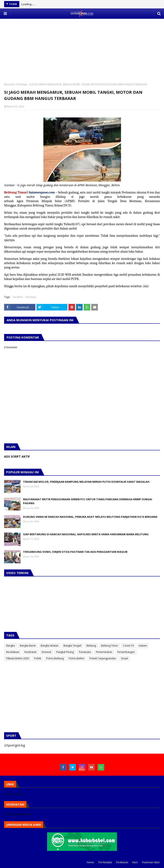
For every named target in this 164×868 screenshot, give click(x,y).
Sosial (124, 658)
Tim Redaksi (105, 862)
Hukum (143, 646)
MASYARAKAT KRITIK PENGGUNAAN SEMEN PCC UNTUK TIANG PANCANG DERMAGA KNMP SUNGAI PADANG (88, 501)
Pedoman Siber (151, 862)
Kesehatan (31, 652)
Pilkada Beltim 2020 (18, 658)
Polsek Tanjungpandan (103, 658)
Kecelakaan (13, 652)
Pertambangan (126, 652)
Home (90, 862)
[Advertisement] (82, 48)
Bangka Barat (28, 646)
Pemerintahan (104, 652)
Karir (135, 862)
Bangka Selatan (50, 646)
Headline (18, 297)
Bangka (10, 646)
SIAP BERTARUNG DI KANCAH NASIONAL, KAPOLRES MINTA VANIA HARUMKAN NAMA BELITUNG (86, 534)
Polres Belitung (55, 658)
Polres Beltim (77, 658)
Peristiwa (21, 84)
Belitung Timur (110, 646)
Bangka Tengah (72, 646)
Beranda (9, 84)
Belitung (91, 646)
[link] (46, 201)
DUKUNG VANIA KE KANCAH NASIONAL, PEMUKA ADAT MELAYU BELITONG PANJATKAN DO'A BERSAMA (90, 517)
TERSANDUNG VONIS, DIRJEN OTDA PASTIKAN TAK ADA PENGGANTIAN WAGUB (75, 552)
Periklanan (122, 862)
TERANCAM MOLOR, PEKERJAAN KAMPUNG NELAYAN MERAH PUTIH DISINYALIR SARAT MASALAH (86, 482)
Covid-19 (128, 646)
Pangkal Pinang (65, 652)
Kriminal (46, 652)
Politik (38, 658)
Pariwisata (85, 652)
